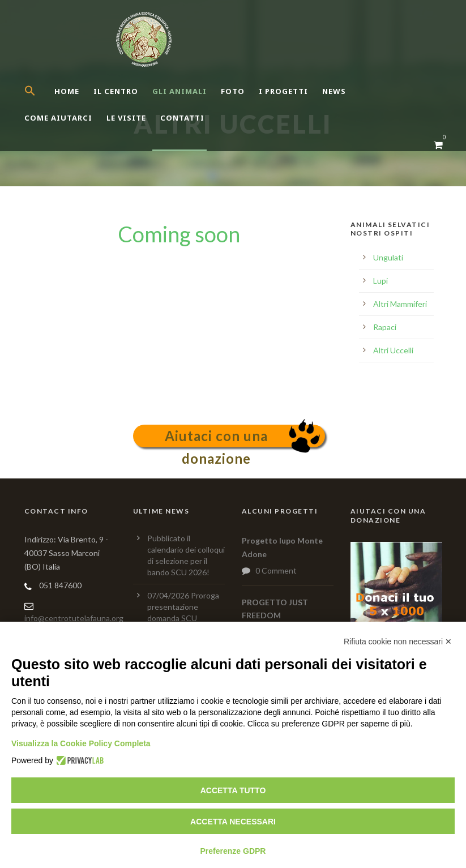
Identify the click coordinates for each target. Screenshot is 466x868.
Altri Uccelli (393, 350)
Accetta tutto (233, 790)
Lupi (381, 281)
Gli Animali (179, 91)
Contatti (182, 118)
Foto (233, 91)
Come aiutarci (58, 118)
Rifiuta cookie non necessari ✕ (398, 642)
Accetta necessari (233, 822)
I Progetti (283, 91)
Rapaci (385, 327)
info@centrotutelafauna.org (74, 618)
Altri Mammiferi (400, 304)
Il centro (116, 91)
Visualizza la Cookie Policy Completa (81, 743)
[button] (39, 101)
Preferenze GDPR (233, 851)
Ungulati (388, 257)
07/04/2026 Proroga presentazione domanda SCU (183, 607)
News (334, 91)
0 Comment (276, 570)
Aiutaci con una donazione (216, 437)
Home (67, 91)
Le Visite (126, 118)
